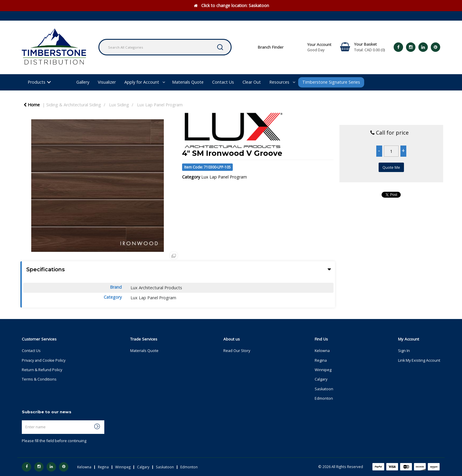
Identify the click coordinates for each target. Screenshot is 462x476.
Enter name (23, 420)
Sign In (404, 351)
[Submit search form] (220, 47)
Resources (279, 82)
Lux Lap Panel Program (160, 105)
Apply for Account (142, 82)
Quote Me (391, 167)
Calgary (321, 379)
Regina (321, 360)
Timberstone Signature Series (331, 82)
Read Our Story (237, 351)
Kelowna (322, 351)
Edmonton (324, 398)
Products (37, 82)
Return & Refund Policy (42, 370)
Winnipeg (323, 370)
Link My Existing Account (419, 360)
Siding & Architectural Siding (74, 105)
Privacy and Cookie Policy (44, 360)
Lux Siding (119, 105)
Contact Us (223, 82)
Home (32, 105)
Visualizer (107, 82)
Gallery (83, 82)
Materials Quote (188, 82)
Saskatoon (324, 389)
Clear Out (252, 82)
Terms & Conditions (39, 379)
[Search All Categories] (165, 47)
